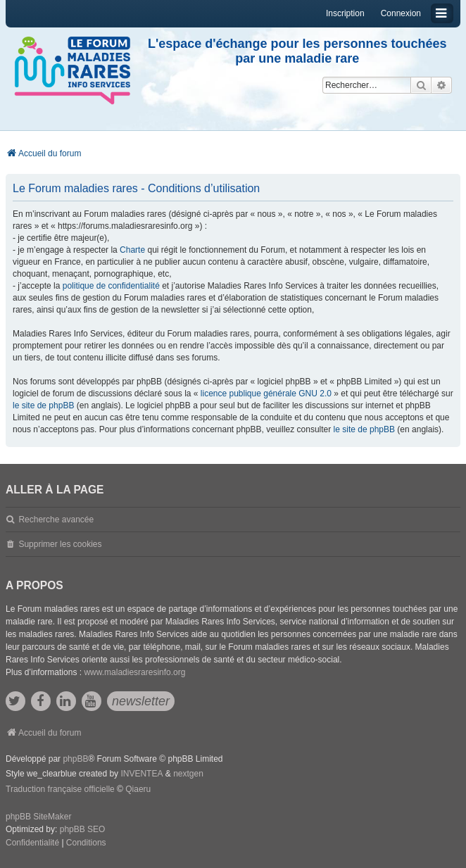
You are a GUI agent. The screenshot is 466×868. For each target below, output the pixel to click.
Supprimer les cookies (60, 544)
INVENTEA (141, 774)
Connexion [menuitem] (401, 13)
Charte (132, 250)
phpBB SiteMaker (38, 817)
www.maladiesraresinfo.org (134, 672)
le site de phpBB (43, 405)
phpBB (75, 759)
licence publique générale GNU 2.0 (266, 394)
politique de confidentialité (111, 286)
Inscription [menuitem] (345, 13)
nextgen (188, 774)
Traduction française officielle (60, 789)
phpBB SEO (83, 829)
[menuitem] (32, 843)
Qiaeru (138, 789)
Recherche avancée (56, 520)
